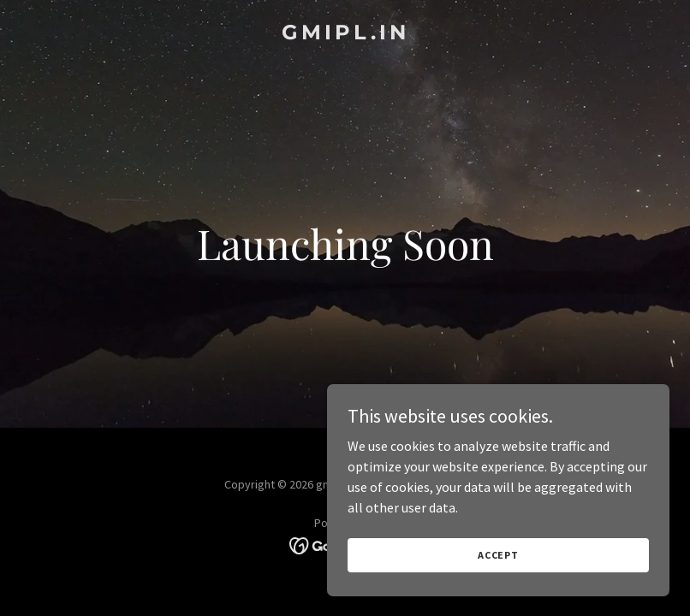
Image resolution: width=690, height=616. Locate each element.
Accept (498, 555)
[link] (345, 34)
